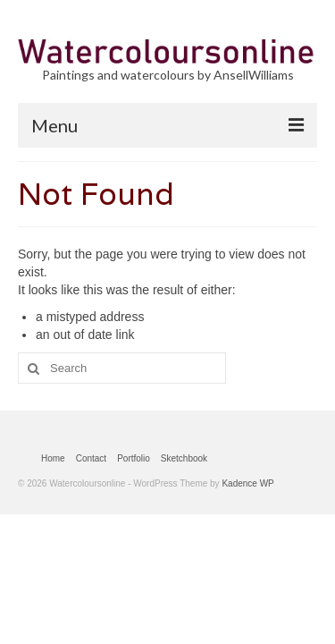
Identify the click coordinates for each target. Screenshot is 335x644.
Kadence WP (247, 483)
